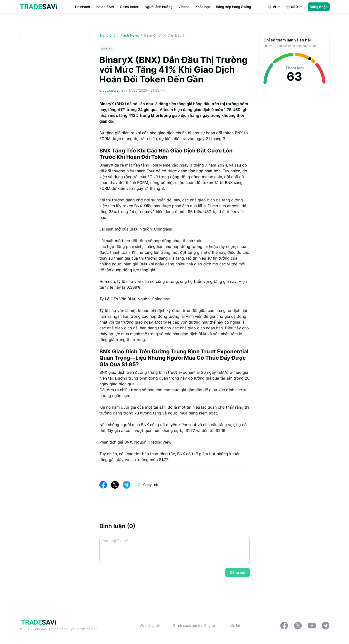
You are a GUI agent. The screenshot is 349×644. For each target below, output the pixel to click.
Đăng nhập (319, 7)
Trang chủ (107, 35)
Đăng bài (238, 572)
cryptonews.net (112, 90)
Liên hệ (234, 625)
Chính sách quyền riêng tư (194, 625)
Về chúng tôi (150, 625)
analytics (107, 48)
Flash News (130, 35)
